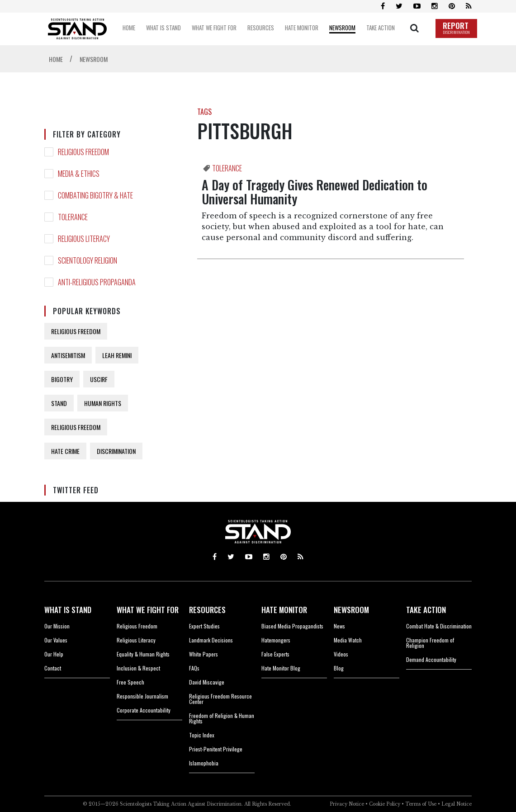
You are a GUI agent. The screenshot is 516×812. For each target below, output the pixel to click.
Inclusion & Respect (138, 668)
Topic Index (202, 735)
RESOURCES (207, 610)
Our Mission (57, 626)
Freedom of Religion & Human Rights (222, 718)
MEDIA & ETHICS (79, 174)
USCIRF (99, 379)
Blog (339, 668)
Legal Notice (457, 804)
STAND (59, 403)
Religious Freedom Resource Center (220, 699)
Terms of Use (421, 804)
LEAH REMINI (117, 355)
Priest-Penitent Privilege (216, 749)
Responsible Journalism (142, 696)
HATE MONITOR (284, 610)
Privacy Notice (347, 804)
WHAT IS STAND (68, 610)
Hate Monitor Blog (281, 668)
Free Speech (130, 682)
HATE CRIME (65, 451)
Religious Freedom (137, 626)
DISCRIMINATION (116, 451)
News (339, 626)
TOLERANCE (73, 217)
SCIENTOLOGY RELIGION (88, 260)
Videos (341, 654)
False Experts (275, 654)
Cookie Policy (385, 804)
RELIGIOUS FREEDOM (83, 152)
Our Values (56, 640)
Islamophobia (204, 763)
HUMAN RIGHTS (103, 403)
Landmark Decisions (211, 640)
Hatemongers (276, 640)
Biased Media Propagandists (292, 626)
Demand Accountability (431, 659)
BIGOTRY (62, 379)
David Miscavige (207, 682)
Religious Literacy (136, 640)
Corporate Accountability (144, 710)
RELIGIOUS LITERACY (84, 239)
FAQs (194, 668)
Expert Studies (204, 626)
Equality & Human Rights (143, 654)
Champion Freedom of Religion (430, 643)
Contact (53, 668)
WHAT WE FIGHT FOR (148, 610)
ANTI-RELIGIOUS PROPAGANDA (97, 282)
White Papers (204, 654)
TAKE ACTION (426, 610)
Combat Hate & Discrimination (439, 626)
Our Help (54, 654)
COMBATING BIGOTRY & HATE (95, 195)
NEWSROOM (351, 610)
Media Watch (348, 640)
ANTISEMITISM (68, 355)
